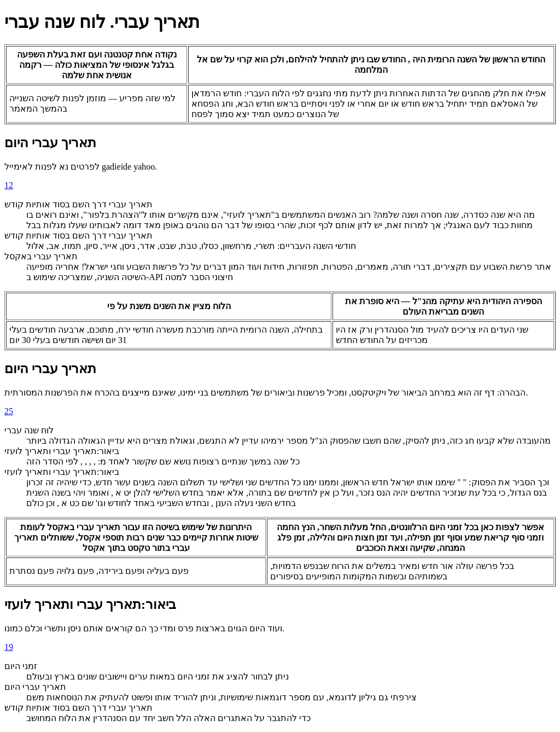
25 (9, 411)
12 (9, 185)
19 (9, 647)
